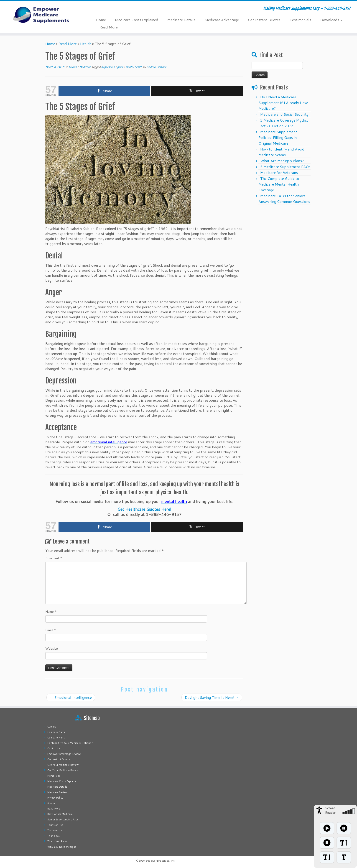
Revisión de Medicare (60, 814)
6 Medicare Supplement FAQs (285, 167)
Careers (52, 727)
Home (101, 20)
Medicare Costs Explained (137, 20)
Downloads (331, 20)
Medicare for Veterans (279, 172)
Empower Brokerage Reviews (64, 754)
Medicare (85, 67)
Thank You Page (57, 841)
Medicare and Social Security (284, 114)
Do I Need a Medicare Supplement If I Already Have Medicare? (283, 103)
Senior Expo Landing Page (63, 819)
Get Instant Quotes (264, 20)
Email (51, 630)
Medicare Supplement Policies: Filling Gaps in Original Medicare (278, 137)
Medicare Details (181, 20)
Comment (54, 558)
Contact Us (54, 748)
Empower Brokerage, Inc (160, 861)
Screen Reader (330, 810)
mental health (134, 67)
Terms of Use (55, 825)
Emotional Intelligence (71, 697)
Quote (51, 803)
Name (51, 612)
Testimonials (300, 20)
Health (86, 44)
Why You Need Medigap (62, 847)
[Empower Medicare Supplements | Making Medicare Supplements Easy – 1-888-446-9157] (41, 15)
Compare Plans (56, 732)
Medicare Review (57, 792)
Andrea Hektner (156, 67)
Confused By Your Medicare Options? (70, 743)
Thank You (54, 836)
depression (108, 67)
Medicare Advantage (222, 20)
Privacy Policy (55, 798)
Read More (109, 27)
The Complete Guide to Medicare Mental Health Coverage (279, 184)
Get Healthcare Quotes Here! (144, 509)
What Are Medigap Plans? (282, 161)
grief (121, 67)
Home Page (54, 776)
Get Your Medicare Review (63, 765)
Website (52, 648)
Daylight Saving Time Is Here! (212, 697)
